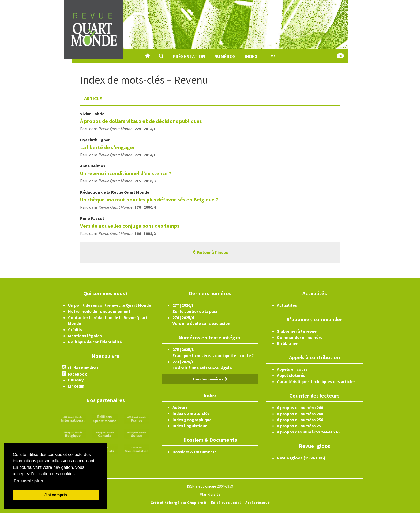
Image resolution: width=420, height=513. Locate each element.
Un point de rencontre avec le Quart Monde (110, 305)
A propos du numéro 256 (300, 420)
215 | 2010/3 (145, 181)
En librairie (287, 343)
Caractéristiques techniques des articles (316, 381)
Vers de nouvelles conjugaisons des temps (130, 226)
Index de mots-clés (191, 413)
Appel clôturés (291, 375)
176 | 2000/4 (145, 207)
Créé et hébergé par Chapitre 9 (178, 503)
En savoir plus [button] (28, 481)
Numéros (225, 56)
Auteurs (180, 407)
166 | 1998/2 (145, 233)
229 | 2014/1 (145, 129)
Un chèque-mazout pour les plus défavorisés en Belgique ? (149, 199)
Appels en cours (292, 369)
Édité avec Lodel (226, 503)
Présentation (189, 56)
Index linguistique (190, 426)
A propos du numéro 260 (300, 407)
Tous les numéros (210, 379)
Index (253, 56)
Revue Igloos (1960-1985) (301, 458)
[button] (161, 56)
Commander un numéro (300, 337)
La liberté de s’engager (108, 147)
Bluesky (76, 380)
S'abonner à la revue (297, 331)
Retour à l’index (210, 252)
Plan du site (210, 494)
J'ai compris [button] (56, 495)
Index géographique (192, 420)
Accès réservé (258, 503)
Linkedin (76, 386)
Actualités (287, 305)
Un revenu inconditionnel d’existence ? (126, 173)
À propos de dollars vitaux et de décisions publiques (141, 121)
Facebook (78, 374)
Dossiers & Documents (195, 452)
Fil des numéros (83, 368)
